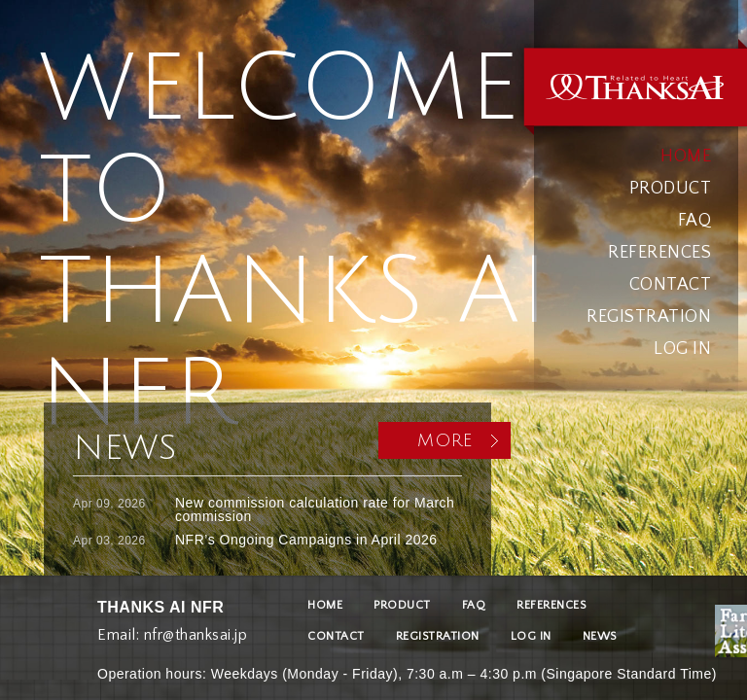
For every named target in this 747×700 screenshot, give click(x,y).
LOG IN (682, 349)
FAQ (695, 221)
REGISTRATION (649, 317)
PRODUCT (671, 189)
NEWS (600, 636)
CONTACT (671, 285)
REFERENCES (659, 253)
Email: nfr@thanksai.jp (172, 630)
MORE (445, 440)
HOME (686, 157)
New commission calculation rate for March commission (315, 509)
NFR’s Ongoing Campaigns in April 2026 (306, 540)
